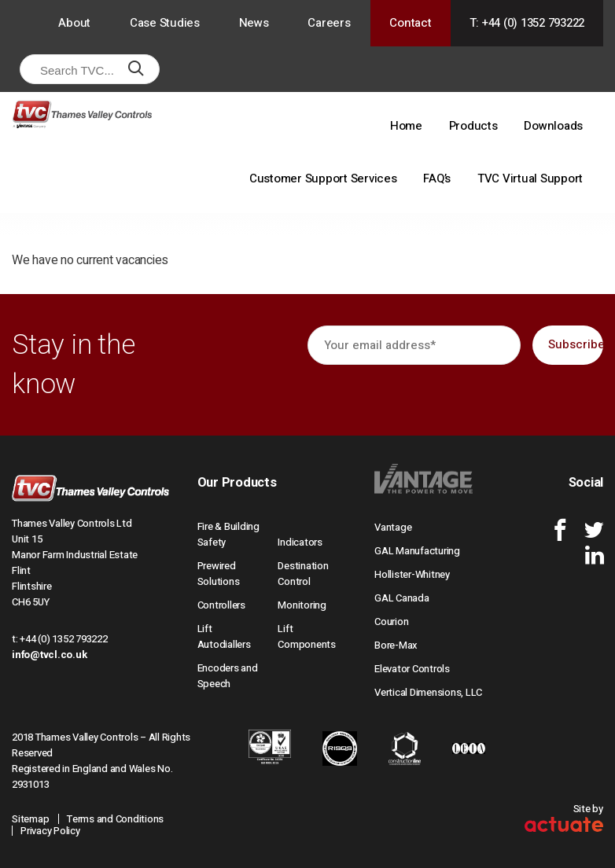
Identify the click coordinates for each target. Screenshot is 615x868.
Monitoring (302, 605)
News (254, 23)
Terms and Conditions (115, 819)
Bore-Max (396, 645)
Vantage (393, 527)
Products (473, 126)
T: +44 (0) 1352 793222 (527, 23)
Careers (329, 23)
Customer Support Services (323, 178)
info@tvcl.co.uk (49, 655)
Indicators (300, 542)
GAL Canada (402, 598)
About (74, 23)
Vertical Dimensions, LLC (428, 692)
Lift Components (307, 636)
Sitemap (30, 819)
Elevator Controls (412, 669)
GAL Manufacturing (417, 551)
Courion (391, 622)
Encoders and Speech (228, 676)
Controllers (221, 605)
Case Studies (165, 23)
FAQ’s (437, 178)
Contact (410, 23)
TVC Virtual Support (530, 178)
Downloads (553, 126)
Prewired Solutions (219, 574)
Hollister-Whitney (412, 574)
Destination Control (303, 574)
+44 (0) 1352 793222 (63, 639)
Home (406, 126)
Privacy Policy (50, 831)
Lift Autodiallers (224, 636)
